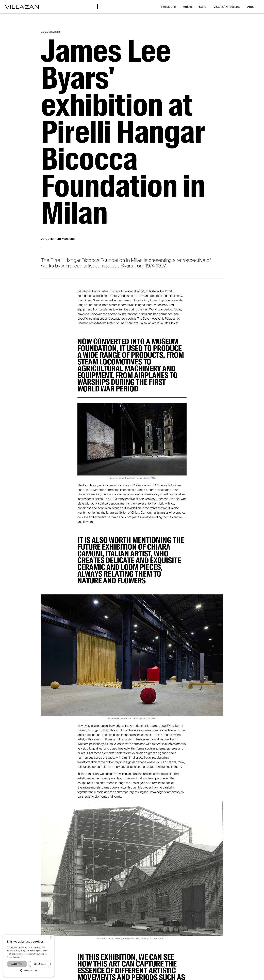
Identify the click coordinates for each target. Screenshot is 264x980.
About (251, 7)
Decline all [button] (40, 964)
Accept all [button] (17, 964)
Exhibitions (168, 7)
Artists (187, 7)
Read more (18, 957)
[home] (22, 7)
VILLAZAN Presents (227, 7)
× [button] (51, 938)
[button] (29, 970)
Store (203, 7)
